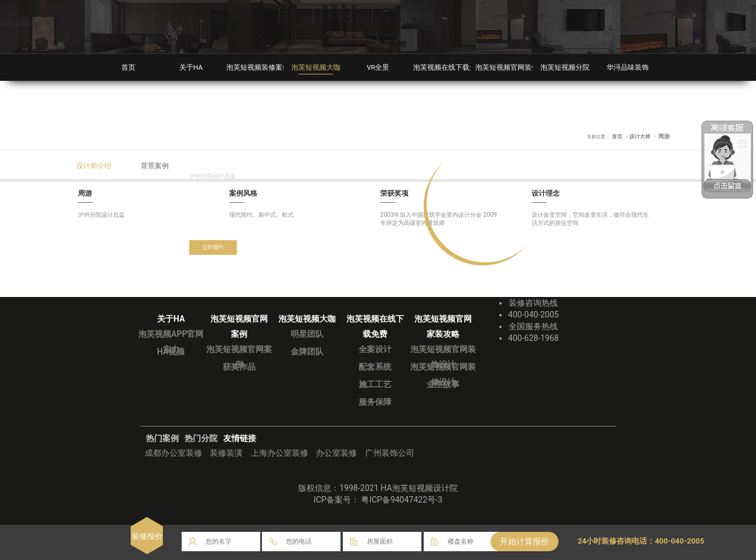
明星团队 (307, 334)
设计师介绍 (97, 165)
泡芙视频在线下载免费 (451, 67)
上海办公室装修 (280, 453)
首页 (128, 67)
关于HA (191, 67)
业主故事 (443, 384)
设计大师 (639, 136)
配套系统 (375, 367)
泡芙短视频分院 (565, 67)
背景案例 (164, 165)
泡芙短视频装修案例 (260, 67)
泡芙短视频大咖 (316, 67)
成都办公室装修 (173, 453)
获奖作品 (239, 367)
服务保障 (375, 402)
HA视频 (171, 351)
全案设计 (375, 349)
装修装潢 (226, 453)
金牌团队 (307, 351)
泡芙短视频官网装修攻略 (517, 67)
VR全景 (378, 67)
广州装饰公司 (390, 453)
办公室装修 (336, 453)
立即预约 (216, 248)
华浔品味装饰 (628, 67)
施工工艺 (375, 384)
